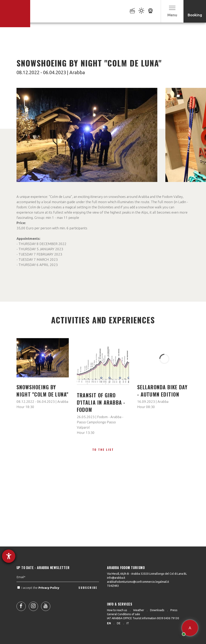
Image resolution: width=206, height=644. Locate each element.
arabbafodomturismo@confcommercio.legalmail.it (138, 582)
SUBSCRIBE (88, 601)
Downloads (157, 610)
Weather (139, 610)
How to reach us (117, 610)
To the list (103, 449)
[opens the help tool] (9, 556)
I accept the (39, 601)
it (128, 623)
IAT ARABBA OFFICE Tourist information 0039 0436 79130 (143, 618)
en (109, 623)
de (119, 623)
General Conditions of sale (124, 614)
